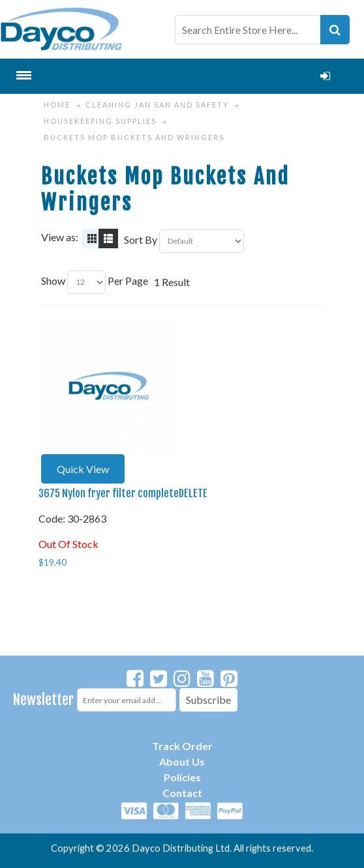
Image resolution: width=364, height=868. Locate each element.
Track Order (182, 746)
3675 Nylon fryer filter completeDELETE (123, 493)
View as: (60, 237)
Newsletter (43, 700)
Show (53, 281)
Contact (182, 793)
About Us (182, 761)
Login (325, 76)
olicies (186, 777)
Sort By (141, 239)
